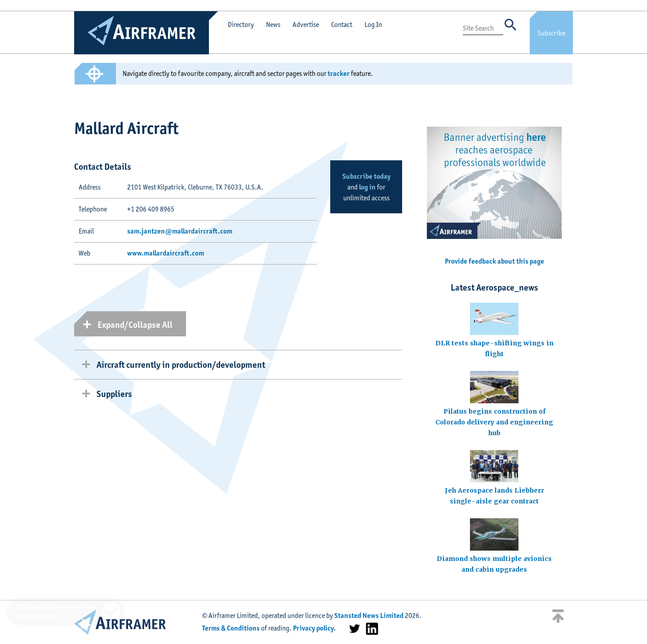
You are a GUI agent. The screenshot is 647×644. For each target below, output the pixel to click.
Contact (342, 24)
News (273, 24)
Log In (373, 24)
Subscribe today (366, 176)
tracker (339, 73)
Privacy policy (313, 628)
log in (367, 187)
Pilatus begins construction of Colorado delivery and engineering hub (494, 422)
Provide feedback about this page (494, 261)
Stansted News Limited (369, 615)
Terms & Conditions (231, 628)
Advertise (306, 24)
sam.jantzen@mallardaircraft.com (180, 231)
